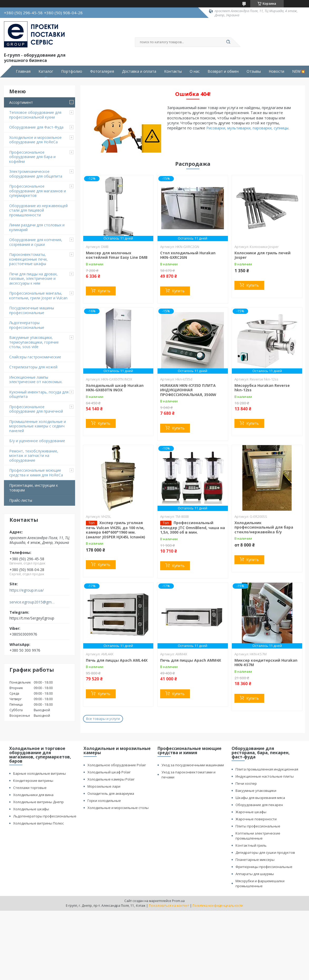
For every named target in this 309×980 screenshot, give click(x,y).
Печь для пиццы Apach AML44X (117, 660)
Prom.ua (178, 901)
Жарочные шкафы (251, 812)
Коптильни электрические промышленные (258, 836)
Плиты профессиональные (258, 826)
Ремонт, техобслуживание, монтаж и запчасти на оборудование (34, 456)
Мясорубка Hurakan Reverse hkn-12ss (262, 388)
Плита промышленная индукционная (267, 769)
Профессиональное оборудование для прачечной (36, 409)
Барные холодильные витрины (40, 773)
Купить (104, 291)
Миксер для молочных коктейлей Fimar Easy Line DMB (117, 255)
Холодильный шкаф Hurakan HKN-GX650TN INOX (115, 388)
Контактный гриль (251, 845)
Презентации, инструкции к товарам (34, 488)
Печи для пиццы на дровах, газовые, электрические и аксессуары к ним (33, 279)
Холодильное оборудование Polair (117, 765)
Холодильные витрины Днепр (38, 802)
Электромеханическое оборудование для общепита (36, 174)
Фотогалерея (102, 71)
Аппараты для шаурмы (255, 874)
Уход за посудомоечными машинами (193, 765)
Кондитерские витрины (33, 781)
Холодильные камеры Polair (111, 779)
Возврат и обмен (223, 71)
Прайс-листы (21, 500)
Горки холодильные (104, 801)
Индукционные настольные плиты (265, 776)
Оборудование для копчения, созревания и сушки (36, 242)
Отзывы (254, 71)
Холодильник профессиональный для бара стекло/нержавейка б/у (264, 527)
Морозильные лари (104, 786)
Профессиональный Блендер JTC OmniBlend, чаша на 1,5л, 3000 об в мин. (193, 528)
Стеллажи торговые (30, 788)
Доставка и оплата (139, 71)
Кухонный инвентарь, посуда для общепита (39, 394)
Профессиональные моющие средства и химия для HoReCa (36, 473)
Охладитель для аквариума (111, 793)
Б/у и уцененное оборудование (37, 441)
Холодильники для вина (33, 795)
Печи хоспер (246, 783)
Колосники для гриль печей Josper (263, 255)
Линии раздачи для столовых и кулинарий (37, 227)
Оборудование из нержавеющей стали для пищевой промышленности (38, 210)
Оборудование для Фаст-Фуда (36, 127)
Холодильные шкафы (31, 809)
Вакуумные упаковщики (256, 791)
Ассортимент (21, 102)
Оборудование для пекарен (259, 805)
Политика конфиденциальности (218, 906)
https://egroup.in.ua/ (27, 590)
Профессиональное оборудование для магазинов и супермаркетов (38, 191)
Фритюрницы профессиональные (264, 867)
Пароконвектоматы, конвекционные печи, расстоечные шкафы (28, 259)
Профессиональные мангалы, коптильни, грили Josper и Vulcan (38, 296)
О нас (195, 71)
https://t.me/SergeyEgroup (32, 618)
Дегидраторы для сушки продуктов (265, 852)
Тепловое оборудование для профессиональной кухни (35, 115)
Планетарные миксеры (255, 860)
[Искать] (228, 42)
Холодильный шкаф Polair (109, 772)
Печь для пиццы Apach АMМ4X (191, 660)
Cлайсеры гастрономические (35, 357)
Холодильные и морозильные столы (118, 808)
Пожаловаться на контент (169, 906)
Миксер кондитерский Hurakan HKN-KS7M (266, 663)
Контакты (173, 71)
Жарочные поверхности (256, 819)
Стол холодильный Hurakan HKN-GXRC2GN (188, 255)
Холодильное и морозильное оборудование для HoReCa (35, 140)
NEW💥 (299, 71)
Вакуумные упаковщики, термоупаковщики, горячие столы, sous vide (34, 342)
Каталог (46, 71)
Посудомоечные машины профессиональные (32, 310)
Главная (23, 71)
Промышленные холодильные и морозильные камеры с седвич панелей (38, 426)
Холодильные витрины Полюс (38, 823)
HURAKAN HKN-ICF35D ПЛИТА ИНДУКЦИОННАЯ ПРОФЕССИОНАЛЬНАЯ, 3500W (188, 390)
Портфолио (72, 71)
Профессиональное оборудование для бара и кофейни (32, 157)
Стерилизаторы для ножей (33, 367)
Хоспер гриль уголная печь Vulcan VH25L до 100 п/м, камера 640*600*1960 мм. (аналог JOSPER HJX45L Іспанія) (116, 530)
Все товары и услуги (103, 719)
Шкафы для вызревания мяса (260, 798)
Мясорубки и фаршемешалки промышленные (260, 883)
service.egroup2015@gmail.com (33, 602)
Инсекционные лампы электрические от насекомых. (36, 380)
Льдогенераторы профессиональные (27, 325)
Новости (276, 71)
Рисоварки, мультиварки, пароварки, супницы (247, 128)
